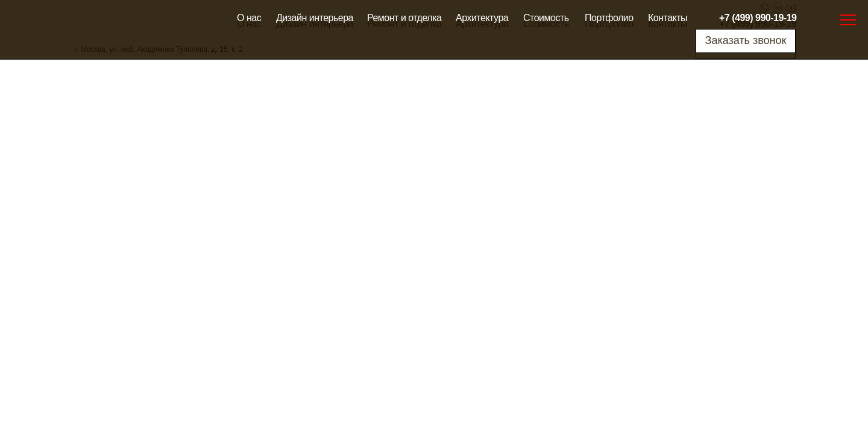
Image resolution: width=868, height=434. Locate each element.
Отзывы (275, 220)
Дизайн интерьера (315, 18)
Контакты (668, 18)
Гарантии (277, 256)
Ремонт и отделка (404, 18)
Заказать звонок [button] (746, 40)
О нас (249, 18)
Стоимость (546, 18)
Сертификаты (286, 274)
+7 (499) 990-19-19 (758, 18)
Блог (451, 274)
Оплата (274, 238)
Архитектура (482, 18)
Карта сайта (383, 256)
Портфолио (609, 18)
